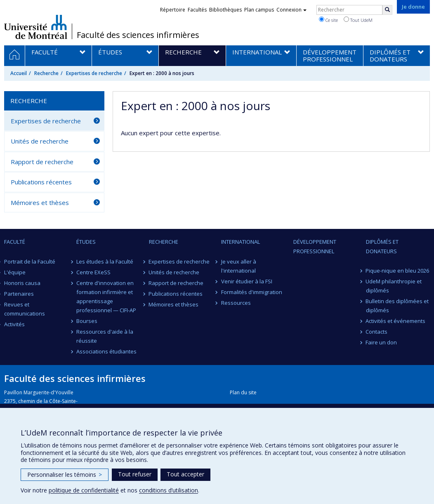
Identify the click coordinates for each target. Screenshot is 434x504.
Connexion (291, 10)
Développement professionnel (315, 246)
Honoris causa (22, 283)
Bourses (87, 321)
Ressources (236, 303)
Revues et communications (25, 309)
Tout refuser (135, 474)
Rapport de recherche (42, 162)
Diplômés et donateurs (382, 246)
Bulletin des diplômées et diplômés (397, 306)
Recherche (46, 73)
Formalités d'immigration (252, 292)
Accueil (19, 73)
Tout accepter (185, 474)
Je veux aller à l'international (239, 266)
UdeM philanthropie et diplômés (394, 286)
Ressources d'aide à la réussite (105, 336)
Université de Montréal (36, 27)
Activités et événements (396, 321)
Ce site (328, 20)
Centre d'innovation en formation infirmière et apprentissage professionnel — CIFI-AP (106, 297)
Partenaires (19, 294)
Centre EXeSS (93, 272)
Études (86, 242)
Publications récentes (41, 182)
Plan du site (243, 392)
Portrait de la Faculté (30, 261)
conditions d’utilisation (169, 490)
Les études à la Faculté (105, 261)
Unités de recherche (40, 141)
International (241, 242)
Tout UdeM (358, 20)
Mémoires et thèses (40, 203)
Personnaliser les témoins (65, 475)
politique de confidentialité (84, 490)
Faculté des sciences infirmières (138, 35)
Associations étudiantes (106, 351)
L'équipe (15, 272)
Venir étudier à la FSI (247, 281)
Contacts (377, 332)
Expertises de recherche (94, 73)
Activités (14, 324)
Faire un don (382, 342)
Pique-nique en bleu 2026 (398, 271)
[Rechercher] (387, 10)
